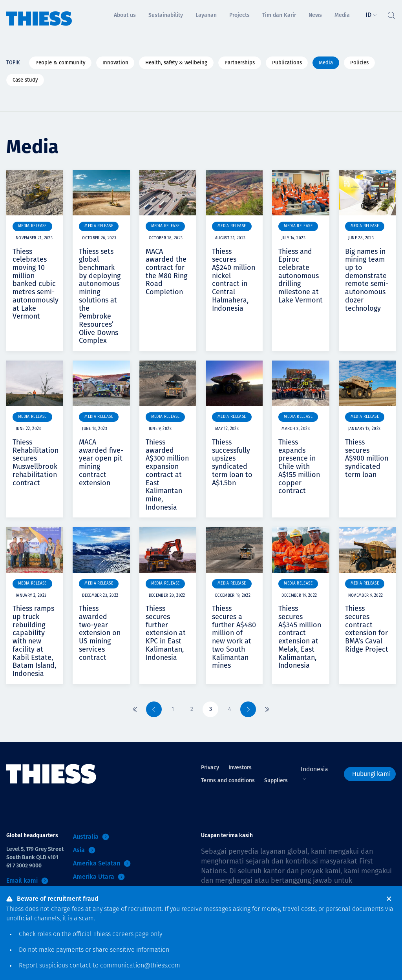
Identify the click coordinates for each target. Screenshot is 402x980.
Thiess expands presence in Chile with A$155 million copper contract (299, 466)
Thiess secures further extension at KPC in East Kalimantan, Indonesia (166, 633)
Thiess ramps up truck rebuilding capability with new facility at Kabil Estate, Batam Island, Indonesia (34, 641)
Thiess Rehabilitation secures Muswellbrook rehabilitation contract (36, 462)
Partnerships (240, 63)
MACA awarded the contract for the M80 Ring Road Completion (166, 272)
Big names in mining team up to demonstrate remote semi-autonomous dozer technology (367, 280)
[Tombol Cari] (391, 13)
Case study (25, 80)
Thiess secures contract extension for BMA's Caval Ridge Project (367, 629)
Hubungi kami (371, 774)
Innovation (115, 63)
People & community (60, 63)
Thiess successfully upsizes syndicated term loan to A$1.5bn (232, 462)
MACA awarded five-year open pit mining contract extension (101, 462)
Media (326, 63)
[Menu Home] (39, 13)
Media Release (32, 226)
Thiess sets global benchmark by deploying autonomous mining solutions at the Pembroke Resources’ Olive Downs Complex (100, 296)
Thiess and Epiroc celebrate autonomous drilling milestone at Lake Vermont (301, 276)
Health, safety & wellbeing (176, 63)
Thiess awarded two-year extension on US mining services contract (100, 633)
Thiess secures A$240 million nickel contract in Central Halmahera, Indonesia (234, 280)
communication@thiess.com (140, 966)
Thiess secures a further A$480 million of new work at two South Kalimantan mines (234, 637)
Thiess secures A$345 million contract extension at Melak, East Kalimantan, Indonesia (300, 637)
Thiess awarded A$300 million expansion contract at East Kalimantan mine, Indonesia (167, 475)
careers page (131, 934)
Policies (359, 63)
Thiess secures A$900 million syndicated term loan (367, 458)
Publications (287, 63)
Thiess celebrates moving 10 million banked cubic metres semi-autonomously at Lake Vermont (36, 284)
